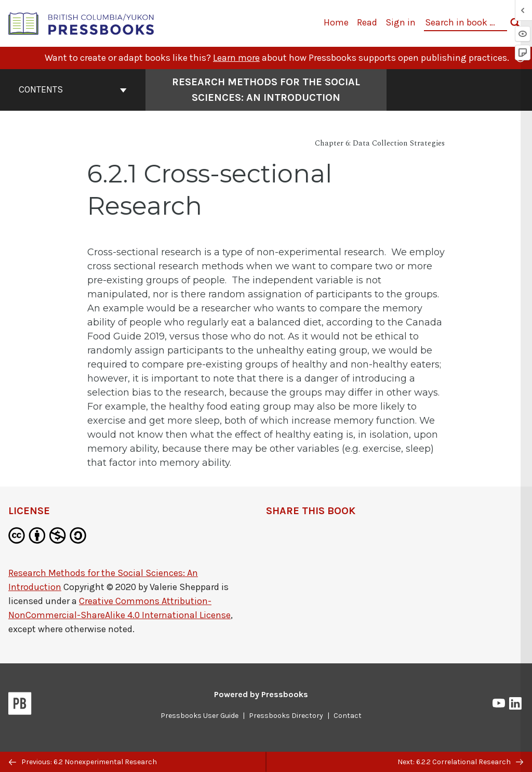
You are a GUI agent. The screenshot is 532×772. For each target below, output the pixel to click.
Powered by (261, 694)
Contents (73, 89)
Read (367, 22)
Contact (348, 716)
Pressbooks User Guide (199, 716)
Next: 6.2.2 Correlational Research (460, 762)
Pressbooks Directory (286, 716)
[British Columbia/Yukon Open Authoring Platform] (82, 23)
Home (336, 22)
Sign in (401, 22)
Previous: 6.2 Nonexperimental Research (83, 762)
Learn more (236, 58)
